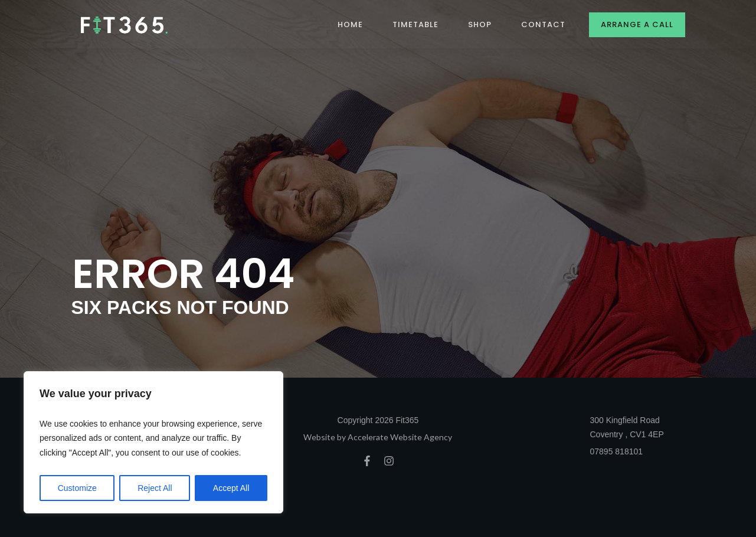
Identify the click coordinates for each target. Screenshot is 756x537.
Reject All (155, 488)
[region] (153, 443)
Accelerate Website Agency (400, 437)
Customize (77, 488)
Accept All (231, 488)
